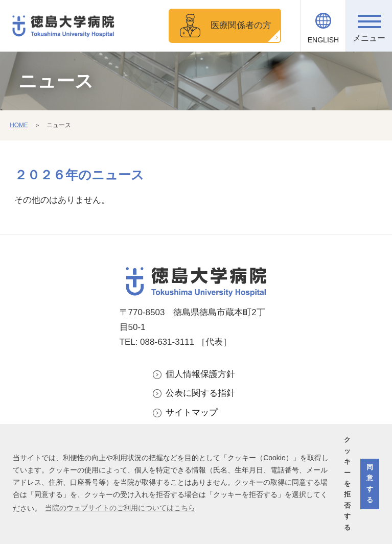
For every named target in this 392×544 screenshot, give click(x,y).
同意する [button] (370, 484)
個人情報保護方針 (200, 374)
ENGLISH (323, 40)
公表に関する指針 (200, 393)
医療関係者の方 (241, 25)
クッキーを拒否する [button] (347, 483)
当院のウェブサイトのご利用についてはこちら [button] (120, 508)
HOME (19, 125)
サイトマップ (192, 412)
